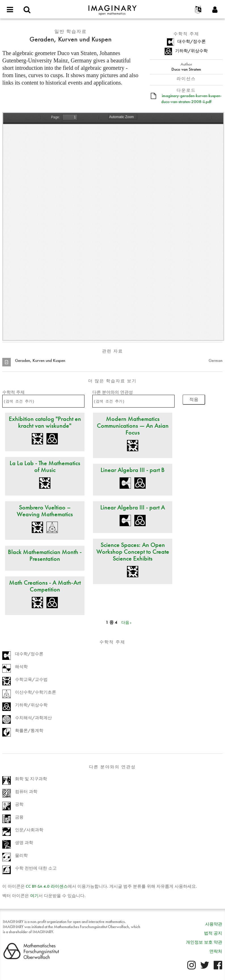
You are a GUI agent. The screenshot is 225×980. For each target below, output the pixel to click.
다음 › (126, 622)
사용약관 (214, 924)
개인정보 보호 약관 (204, 942)
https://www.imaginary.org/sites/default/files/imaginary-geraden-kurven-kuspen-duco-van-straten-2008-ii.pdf (113, 226)
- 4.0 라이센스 (47, 886)
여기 (34, 896)
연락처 (216, 951)
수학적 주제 (13, 392)
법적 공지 (213, 933)
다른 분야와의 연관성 (113, 392)
